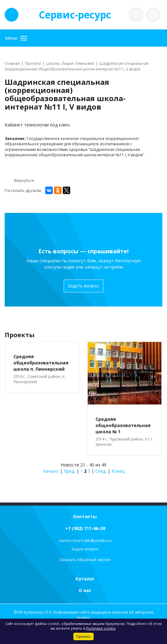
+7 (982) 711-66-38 (85, 528)
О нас (85, 590)
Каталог (85, 579)
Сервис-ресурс (75, 15)
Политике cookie (101, 628)
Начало (51, 471)
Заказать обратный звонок (85, 560)
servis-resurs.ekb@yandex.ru (85, 541)
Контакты (85, 516)
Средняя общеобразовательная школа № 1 (123, 425)
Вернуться (19, 181)
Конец (118, 471)
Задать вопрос (83, 286)
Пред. (69, 471)
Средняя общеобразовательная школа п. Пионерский (41, 363)
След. (101, 471)
